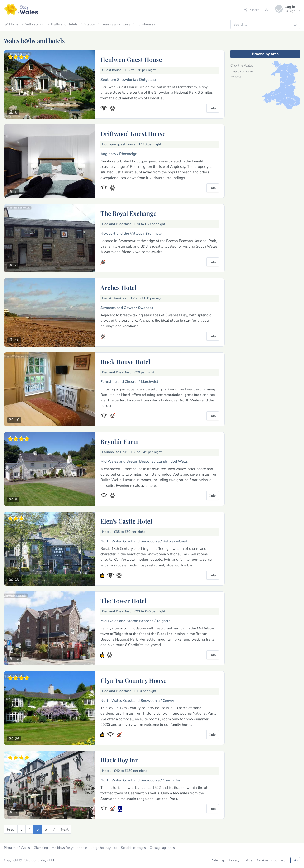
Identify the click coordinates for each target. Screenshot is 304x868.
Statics (87, 24)
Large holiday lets (104, 848)
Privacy (234, 860)
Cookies (263, 860)
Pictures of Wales (17, 848)
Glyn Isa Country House (133, 680)
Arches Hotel (119, 287)
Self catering (33, 24)
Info (213, 108)
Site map (219, 860)
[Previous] (11, 829)
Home (12, 24)
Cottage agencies (162, 848)
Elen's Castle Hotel (126, 521)
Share (252, 10)
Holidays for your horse (69, 848)
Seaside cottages (133, 848)
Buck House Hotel (125, 362)
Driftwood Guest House (133, 133)
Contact (279, 860)
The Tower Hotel (123, 601)
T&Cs (248, 860)
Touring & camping (113, 24)
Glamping (41, 848)
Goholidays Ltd (43, 860)
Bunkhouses (144, 24)
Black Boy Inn (120, 760)
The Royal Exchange (128, 213)
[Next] (65, 829)
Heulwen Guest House (131, 59)
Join (295, 860)
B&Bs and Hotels (62, 24)
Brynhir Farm (120, 441)
